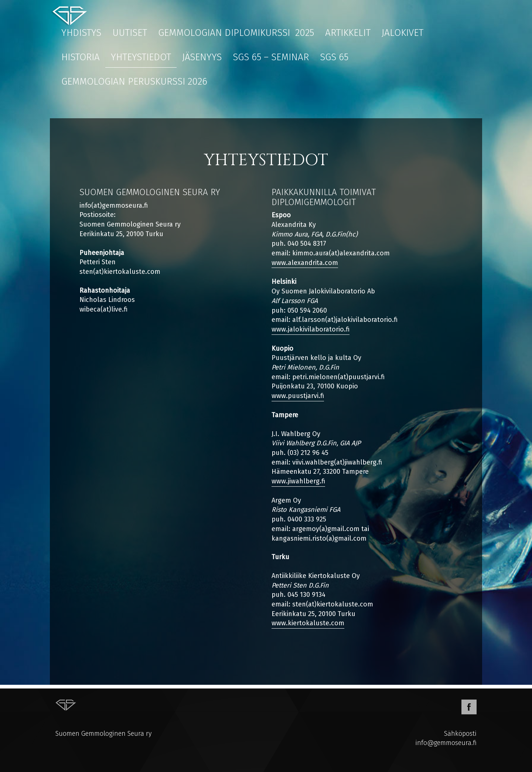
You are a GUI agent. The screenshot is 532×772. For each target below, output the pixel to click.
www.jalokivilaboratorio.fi (311, 329)
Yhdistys (81, 33)
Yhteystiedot (141, 57)
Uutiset (130, 33)
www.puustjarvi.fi (298, 396)
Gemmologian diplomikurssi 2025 (236, 33)
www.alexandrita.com (305, 263)
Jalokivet (403, 33)
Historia (81, 57)
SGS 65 (334, 57)
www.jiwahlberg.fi (298, 481)
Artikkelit (348, 33)
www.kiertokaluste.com (308, 623)
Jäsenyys (202, 57)
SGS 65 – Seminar (271, 57)
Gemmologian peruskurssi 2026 (134, 81)
